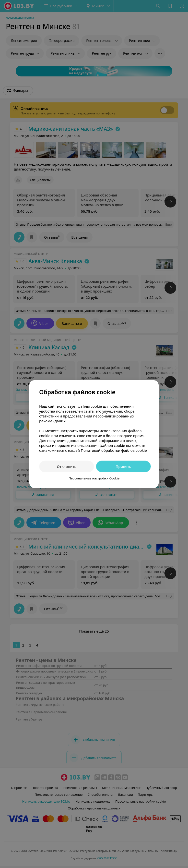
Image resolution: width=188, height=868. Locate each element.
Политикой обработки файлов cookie (114, 450)
